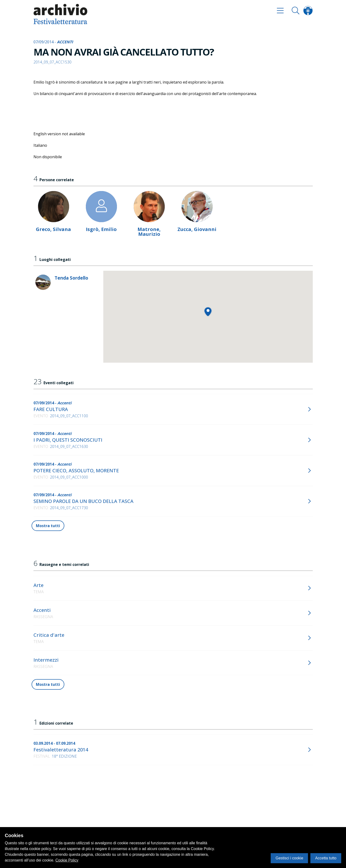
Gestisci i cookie (289, 858)
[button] (208, 312)
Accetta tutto (326, 858)
